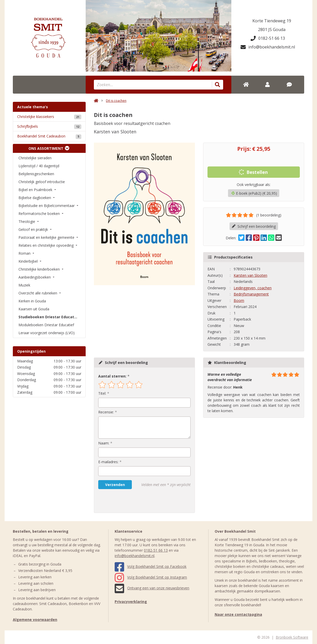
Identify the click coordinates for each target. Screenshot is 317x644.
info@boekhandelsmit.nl (268, 47)
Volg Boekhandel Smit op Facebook (151, 566)
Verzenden (115, 485)
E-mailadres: (108, 462)
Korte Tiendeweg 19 (272, 21)
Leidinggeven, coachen (253, 288)
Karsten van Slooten (250, 275)
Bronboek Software (292, 637)
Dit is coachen (116, 101)
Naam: (104, 443)
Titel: (102, 393)
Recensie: (106, 412)
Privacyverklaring (131, 602)
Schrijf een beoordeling (254, 226)
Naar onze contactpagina (238, 614)
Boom (239, 300)
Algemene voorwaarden (35, 620)
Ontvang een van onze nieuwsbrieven (152, 588)
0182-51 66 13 (268, 38)
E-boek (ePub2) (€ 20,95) (254, 193)
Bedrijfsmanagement (251, 294)
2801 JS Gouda (272, 29)
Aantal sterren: (112, 376)
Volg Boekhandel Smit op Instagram (151, 577)
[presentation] (131, 501)
